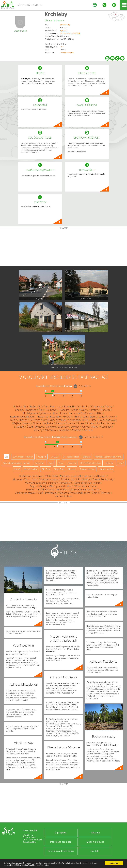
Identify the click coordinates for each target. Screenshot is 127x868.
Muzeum (72, 469)
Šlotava (37, 423)
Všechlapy (106, 427)
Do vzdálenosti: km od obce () (51, 437)
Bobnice (18, 406)
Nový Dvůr (48, 420)
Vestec (85, 427)
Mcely (112, 417)
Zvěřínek (88, 430)
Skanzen (87, 457)
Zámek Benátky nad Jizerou (84, 489)
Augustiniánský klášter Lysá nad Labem (51, 486)
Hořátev (93, 410)
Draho (75, 410)
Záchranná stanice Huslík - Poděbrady (36, 493)
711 (62, 47)
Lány (85, 417)
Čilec (41, 410)
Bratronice (56, 406)
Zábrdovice (51, 430)
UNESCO (55, 457)
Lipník (93, 417)
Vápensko (63, 427)
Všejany (38, 430)
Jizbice (63, 413)
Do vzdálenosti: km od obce (54, 386)
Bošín (33, 406)
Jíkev (56, 413)
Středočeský (65, 25)
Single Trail (59, 469)
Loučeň (103, 417)
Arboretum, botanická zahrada (16, 463)
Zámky (61, 463)
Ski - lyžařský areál (71, 457)
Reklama (95, 833)
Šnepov (59, 423)
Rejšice (17, 423)
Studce (110, 423)
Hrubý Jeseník (31, 413)
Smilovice (48, 423)
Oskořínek (74, 420)
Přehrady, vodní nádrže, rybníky (109, 457)
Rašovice (112, 420)
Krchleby (56, 14)
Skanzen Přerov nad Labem (75, 493)
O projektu (61, 833)
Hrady (51, 463)
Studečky (19, 427)
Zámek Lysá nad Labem (87, 483)
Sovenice (70, 423)
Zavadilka (64, 430)
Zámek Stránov (64, 496)
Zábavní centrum (88, 469)
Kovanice (43, 417)
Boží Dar (43, 406)
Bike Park (46, 469)
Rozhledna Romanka (31, 476)
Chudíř (19, 410)
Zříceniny (72, 463)
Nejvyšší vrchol (31, 469)
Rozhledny (39, 463)
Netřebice (35, 420)
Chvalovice (31, 410)
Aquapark (42, 457)
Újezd (30, 427)
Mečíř (13, 420)
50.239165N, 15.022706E (70, 33)
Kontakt (95, 851)
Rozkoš (27, 423)
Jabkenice (46, 413)
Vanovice (51, 427)
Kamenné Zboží (78, 413)
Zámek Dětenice (101, 493)
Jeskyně (121, 463)
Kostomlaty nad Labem (23, 417)
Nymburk (64, 30)
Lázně (17, 469)
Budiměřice (70, 406)
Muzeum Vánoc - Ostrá (25, 479)
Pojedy (102, 420)
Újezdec (39, 427)
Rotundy (109, 463)
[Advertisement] (63, 248)
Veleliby (75, 427)
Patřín (85, 420)
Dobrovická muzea (86, 486)
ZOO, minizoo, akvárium (23, 457)
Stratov (90, 423)
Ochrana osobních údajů (61, 851)
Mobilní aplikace (95, 842)
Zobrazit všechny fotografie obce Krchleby (63, 367)
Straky (81, 423)
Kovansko (55, 417)
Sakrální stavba (106, 469)
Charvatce (97, 406)
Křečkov (67, 417)
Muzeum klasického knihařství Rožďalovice (48, 483)
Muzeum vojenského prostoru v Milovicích (83, 476)
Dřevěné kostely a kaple (91, 463)
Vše (7, 457)
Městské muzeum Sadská (55, 479)
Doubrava (51, 410)
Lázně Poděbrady (81, 479)
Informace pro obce (61, 842)
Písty (93, 420)
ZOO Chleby (51, 476)
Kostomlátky (96, 413)
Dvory (84, 410)
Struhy (100, 423)
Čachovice (84, 406)
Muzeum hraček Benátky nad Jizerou (47, 489)
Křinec (77, 417)
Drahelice (64, 410)
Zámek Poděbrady (103, 479)
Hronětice (105, 410)
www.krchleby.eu (67, 53)
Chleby (108, 406)
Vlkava (95, 427)
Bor (26, 406)
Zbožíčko (76, 430)
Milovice (23, 420)
